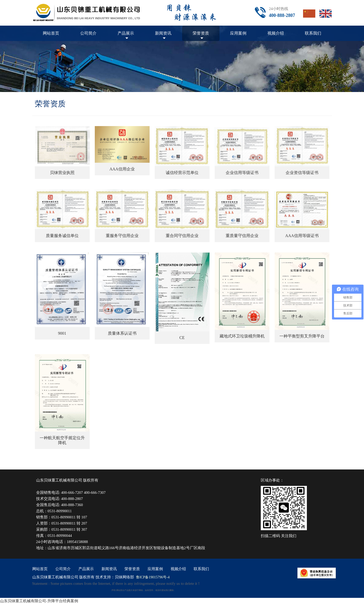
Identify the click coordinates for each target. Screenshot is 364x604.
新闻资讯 (163, 33)
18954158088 (77, 542)
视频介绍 (276, 33)
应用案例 (238, 33)
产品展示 (126, 33)
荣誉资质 (201, 33)
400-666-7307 (95, 493)
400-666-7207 (72, 493)
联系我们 (313, 33)
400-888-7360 (72, 505)
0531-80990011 (60, 511)
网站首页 (51, 33)
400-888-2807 (72, 499)
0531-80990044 (60, 536)
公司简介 (88, 33)
